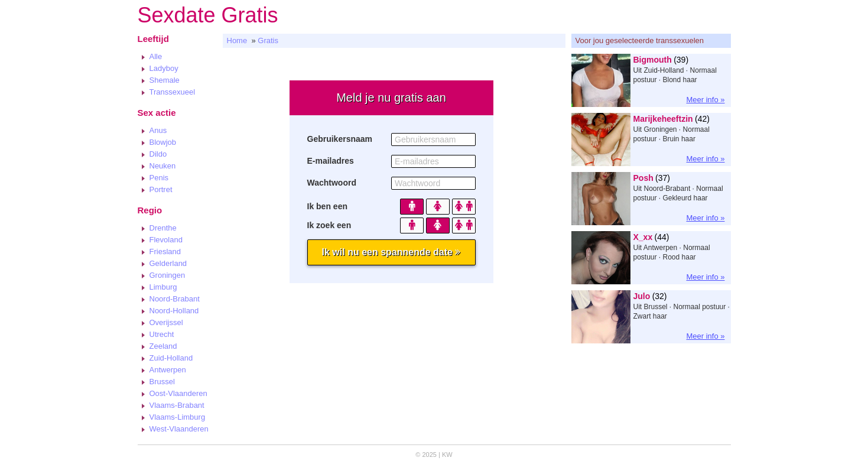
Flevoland (166, 240)
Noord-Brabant (175, 299)
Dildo (158, 154)
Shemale (165, 80)
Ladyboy (164, 68)
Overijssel (166, 322)
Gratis (268, 40)
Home (237, 40)
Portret (161, 189)
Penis (159, 178)
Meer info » (705, 100)
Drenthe (163, 228)
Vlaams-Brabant (177, 405)
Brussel (162, 382)
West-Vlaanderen (179, 429)
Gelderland (168, 263)
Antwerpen (168, 370)
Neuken (163, 166)
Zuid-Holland (171, 358)
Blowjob (163, 142)
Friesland (165, 252)
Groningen (168, 275)
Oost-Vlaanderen (178, 393)
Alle (156, 56)
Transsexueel (173, 92)
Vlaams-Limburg (178, 417)
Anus (158, 130)
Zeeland (163, 346)
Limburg (163, 287)
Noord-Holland (174, 311)
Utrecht (162, 334)
